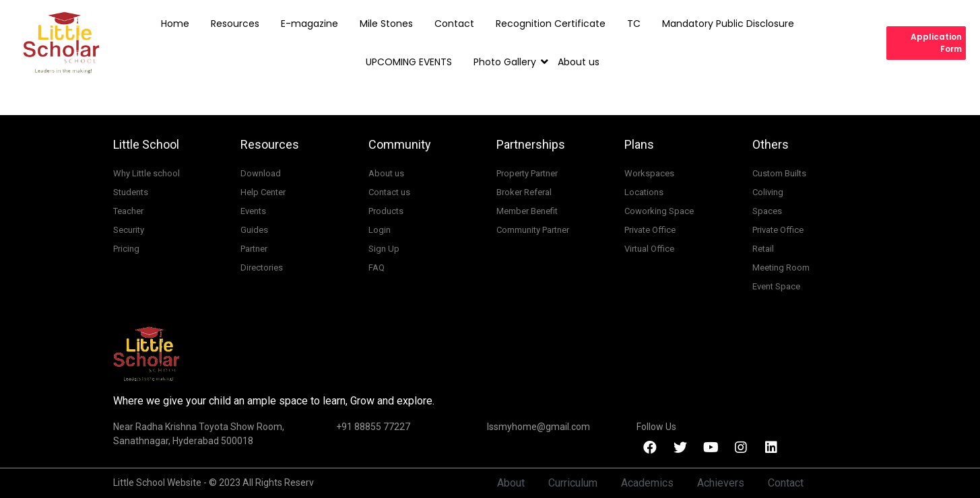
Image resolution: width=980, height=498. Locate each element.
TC (634, 24)
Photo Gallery (508, 62)
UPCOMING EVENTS (409, 62)
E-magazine (309, 24)
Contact (454, 24)
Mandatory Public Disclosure (728, 24)
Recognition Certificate (551, 24)
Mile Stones (386, 24)
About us (579, 62)
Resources (235, 24)
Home (175, 24)
